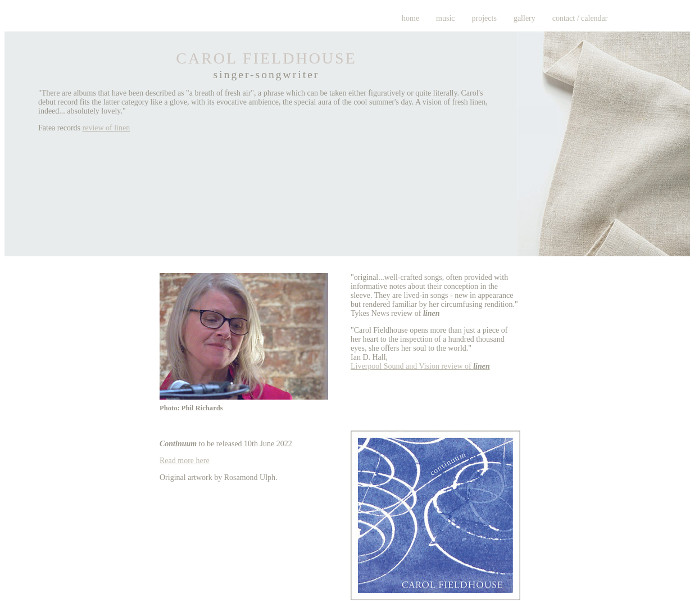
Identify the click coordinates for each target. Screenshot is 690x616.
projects (484, 18)
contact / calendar (580, 18)
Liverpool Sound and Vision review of (420, 366)
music (445, 18)
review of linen (106, 128)
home (410, 18)
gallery (525, 18)
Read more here (185, 461)
